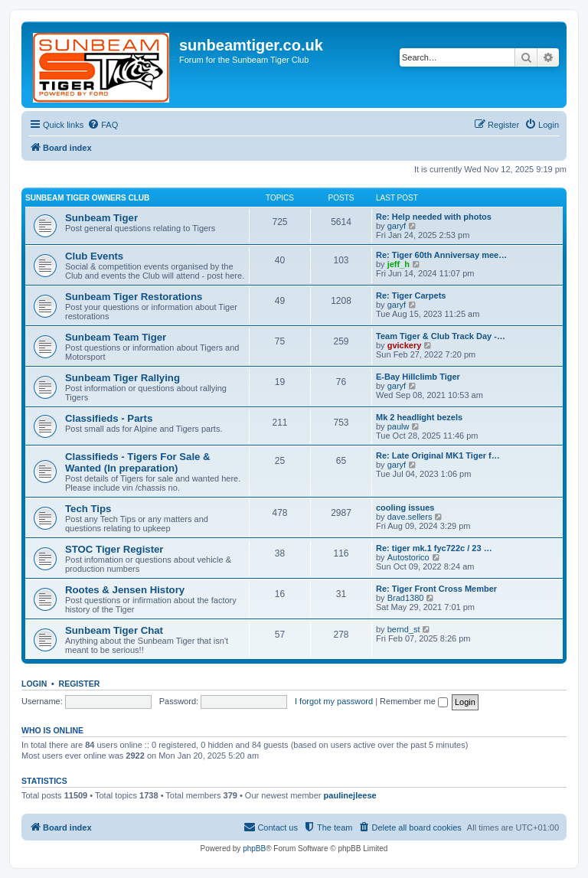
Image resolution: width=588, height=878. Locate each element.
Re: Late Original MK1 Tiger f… (438, 455)
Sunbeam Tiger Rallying (122, 378)
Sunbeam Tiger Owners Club (87, 198)
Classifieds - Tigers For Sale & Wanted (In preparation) (138, 462)
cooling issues (405, 508)
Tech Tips (88, 509)
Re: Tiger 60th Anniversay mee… (441, 255)
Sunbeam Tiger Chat (114, 630)
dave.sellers (410, 517)
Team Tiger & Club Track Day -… (441, 336)
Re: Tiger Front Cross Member (436, 589)
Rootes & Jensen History (125, 590)
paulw (399, 426)
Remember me (414, 701)
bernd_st (404, 629)
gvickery (405, 345)
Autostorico (408, 557)
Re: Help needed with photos (434, 217)
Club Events (94, 256)
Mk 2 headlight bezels (419, 417)
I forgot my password (334, 701)
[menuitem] (103, 125)
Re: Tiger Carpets (411, 295)
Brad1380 (406, 598)
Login (34, 684)
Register (80, 684)
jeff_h (399, 264)
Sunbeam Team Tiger (116, 337)
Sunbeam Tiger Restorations (134, 297)
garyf (397, 226)
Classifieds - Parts (109, 418)
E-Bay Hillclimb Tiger (418, 377)
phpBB (254, 849)
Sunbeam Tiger (101, 218)
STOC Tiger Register (114, 549)
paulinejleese (350, 795)
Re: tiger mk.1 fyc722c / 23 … (434, 548)
